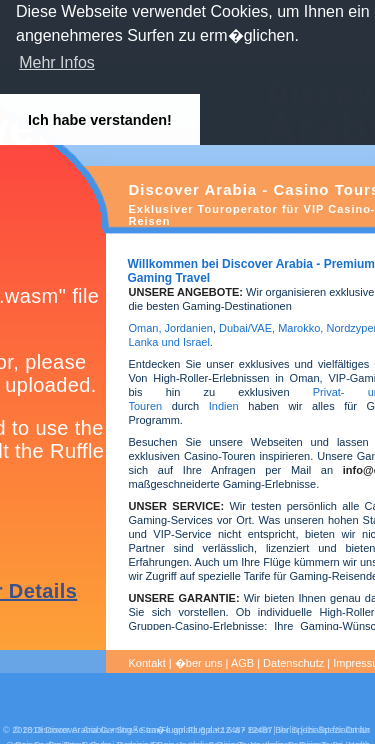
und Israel (183, 342)
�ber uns (199, 663)
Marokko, (302, 328)
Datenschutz (293, 663)
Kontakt (147, 663)
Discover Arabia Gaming (83, 730)
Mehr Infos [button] (57, 62)
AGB (242, 663)
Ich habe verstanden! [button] (100, 120)
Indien (224, 406)
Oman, (145, 328)
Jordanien (189, 328)
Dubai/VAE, (247, 328)
